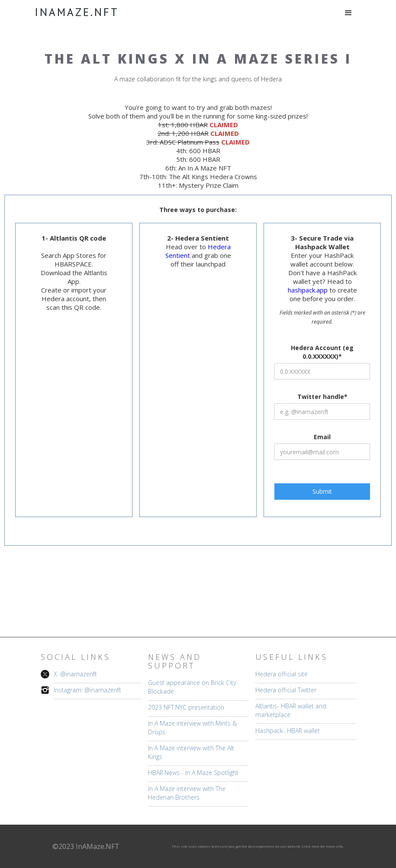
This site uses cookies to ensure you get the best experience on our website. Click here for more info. (258, 846)
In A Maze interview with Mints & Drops (192, 728)
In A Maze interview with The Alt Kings (191, 752)
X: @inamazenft (75, 674)
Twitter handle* (322, 397)
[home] (77, 12)
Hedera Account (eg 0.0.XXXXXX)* (322, 352)
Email (322, 437)
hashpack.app (309, 290)
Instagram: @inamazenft (87, 690)
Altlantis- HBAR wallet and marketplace (291, 710)
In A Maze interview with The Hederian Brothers (187, 793)
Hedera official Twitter (286, 690)
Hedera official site (282, 674)
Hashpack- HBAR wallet (288, 731)
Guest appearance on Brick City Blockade (192, 687)
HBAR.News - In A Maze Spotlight (193, 773)
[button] (348, 13)
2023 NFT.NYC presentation (186, 707)
